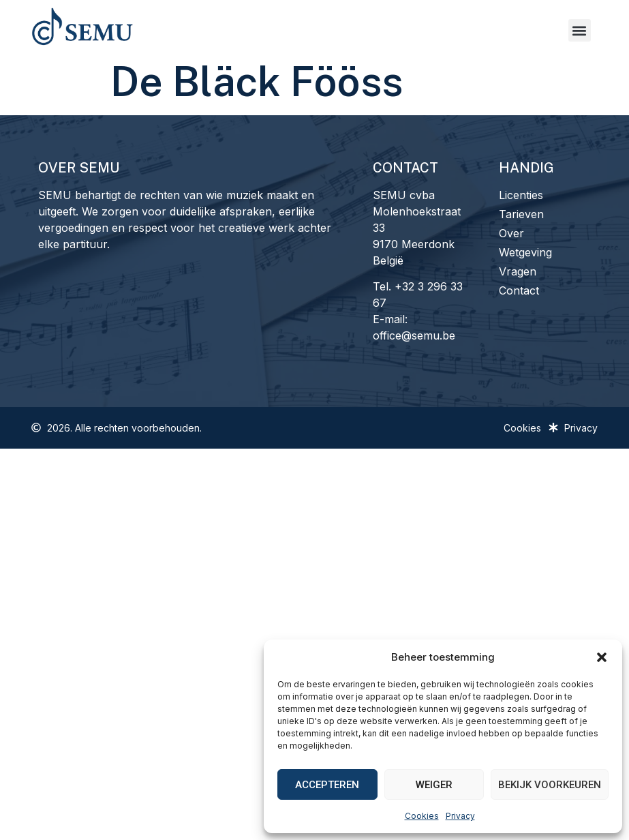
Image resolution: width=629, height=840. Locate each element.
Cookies (422, 816)
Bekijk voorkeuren (550, 785)
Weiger (434, 785)
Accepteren (327, 785)
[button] (602, 657)
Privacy (460, 816)
